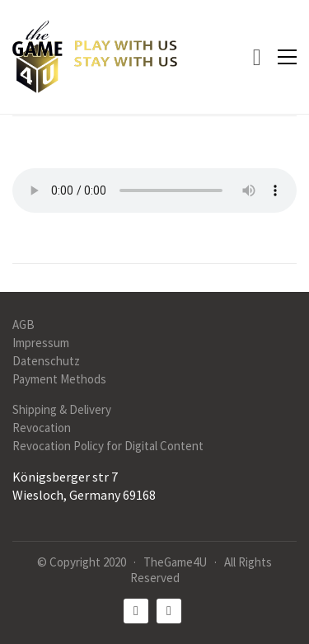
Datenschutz (46, 361)
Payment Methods (59, 379)
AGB (23, 324)
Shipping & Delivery (62, 409)
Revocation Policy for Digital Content (108, 446)
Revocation (42, 428)
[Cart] (257, 57)
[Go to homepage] (95, 57)
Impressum (41, 343)
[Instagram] (169, 611)
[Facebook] (136, 611)
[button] (287, 57)
